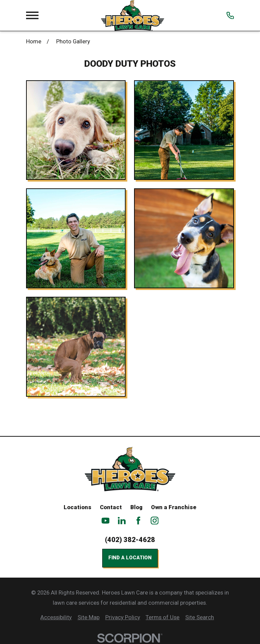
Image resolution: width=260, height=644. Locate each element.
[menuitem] (56, 617)
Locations (78, 507)
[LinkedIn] (122, 521)
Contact (111, 507)
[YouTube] (105, 521)
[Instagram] (155, 521)
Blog (136, 507)
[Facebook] (138, 521)
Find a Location (130, 558)
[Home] (133, 15)
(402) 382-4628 (130, 540)
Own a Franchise (174, 507)
